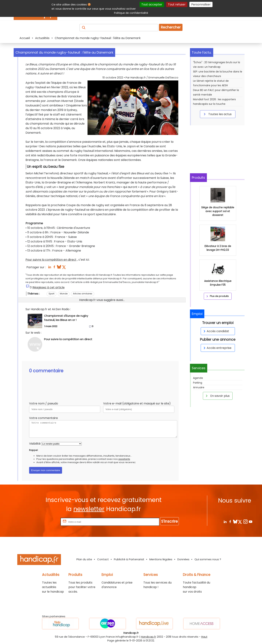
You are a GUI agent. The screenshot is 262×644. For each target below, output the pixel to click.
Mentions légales (161, 559)
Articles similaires (83, 294)
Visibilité (35, 444)
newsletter (89, 509)
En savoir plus (217, 396)
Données (183, 559)
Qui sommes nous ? (208, 559)
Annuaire (199, 387)
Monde (64, 294)
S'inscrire (169, 521)
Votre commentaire (43, 418)
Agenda (198, 378)
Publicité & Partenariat (129, 559)
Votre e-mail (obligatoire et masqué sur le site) (137, 403)
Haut (204, 637)
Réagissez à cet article (48, 287)
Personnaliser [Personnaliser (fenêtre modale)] (201, 4)
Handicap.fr (148, 637)
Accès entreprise (217, 348)
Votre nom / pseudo (44, 403)
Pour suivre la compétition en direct (51, 260)
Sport (51, 294)
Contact (103, 559)
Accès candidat (216, 331)
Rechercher (171, 27)
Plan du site (84, 559)
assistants (124, 459)
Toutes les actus (217, 114)
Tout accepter (152, 4)
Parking (198, 383)
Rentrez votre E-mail (45, 522)
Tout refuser (177, 4)
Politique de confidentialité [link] (131, 13)
